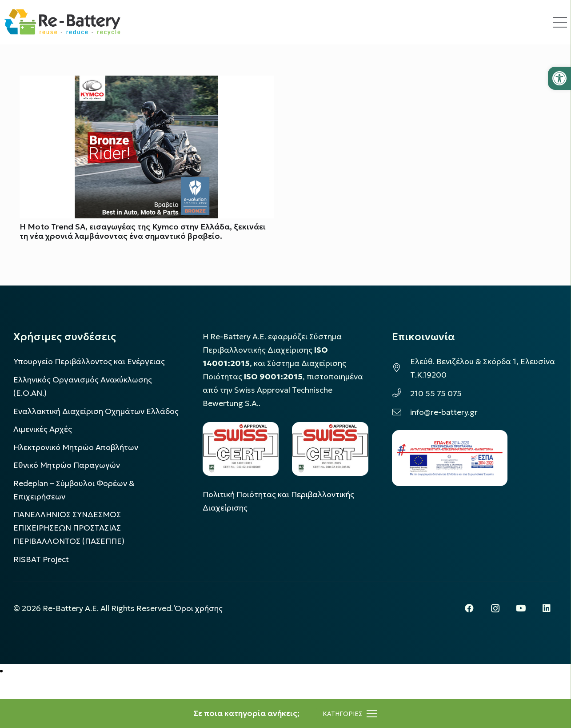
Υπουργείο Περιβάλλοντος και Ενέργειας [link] (89, 362)
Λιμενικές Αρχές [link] (43, 429)
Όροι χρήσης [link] (199, 608)
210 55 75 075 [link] (436, 394)
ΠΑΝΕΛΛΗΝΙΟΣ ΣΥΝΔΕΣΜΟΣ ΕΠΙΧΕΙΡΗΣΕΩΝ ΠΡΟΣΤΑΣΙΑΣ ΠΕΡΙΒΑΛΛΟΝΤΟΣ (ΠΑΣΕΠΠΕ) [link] (69, 528)
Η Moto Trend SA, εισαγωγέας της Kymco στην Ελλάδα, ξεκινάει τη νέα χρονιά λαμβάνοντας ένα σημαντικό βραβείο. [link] (143, 231)
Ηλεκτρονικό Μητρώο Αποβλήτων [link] (76, 447)
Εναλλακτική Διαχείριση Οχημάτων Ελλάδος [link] (96, 411)
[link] (559, 78)
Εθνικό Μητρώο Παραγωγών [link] (67, 465)
